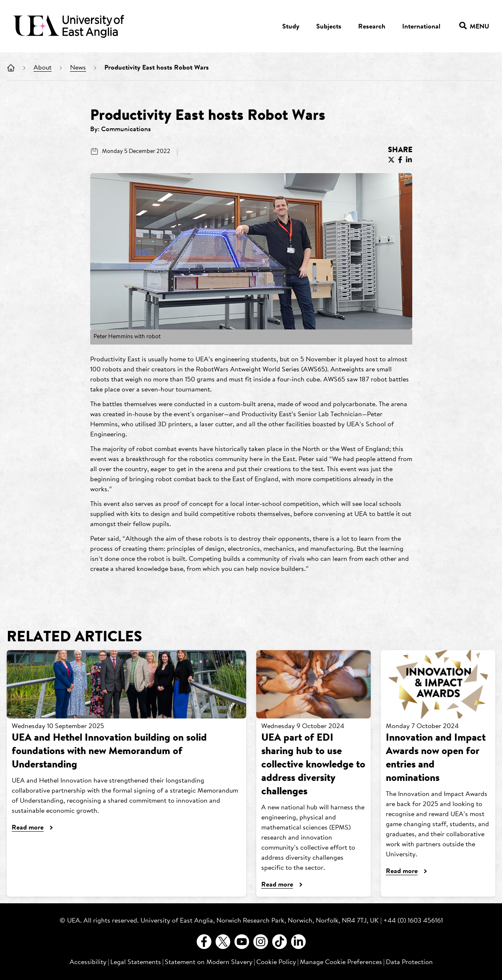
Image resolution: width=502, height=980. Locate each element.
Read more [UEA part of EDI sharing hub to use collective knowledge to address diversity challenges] (277, 885)
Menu (474, 27)
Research (372, 27)
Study (291, 27)
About (43, 68)
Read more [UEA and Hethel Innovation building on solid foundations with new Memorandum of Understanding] (28, 828)
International (421, 27)
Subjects (329, 27)
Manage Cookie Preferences (341, 962)
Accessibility (88, 962)
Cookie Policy (276, 962)
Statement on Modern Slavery (209, 962)
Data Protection (409, 962)
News (78, 68)
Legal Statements (136, 962)
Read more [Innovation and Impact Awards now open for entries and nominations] (402, 871)
